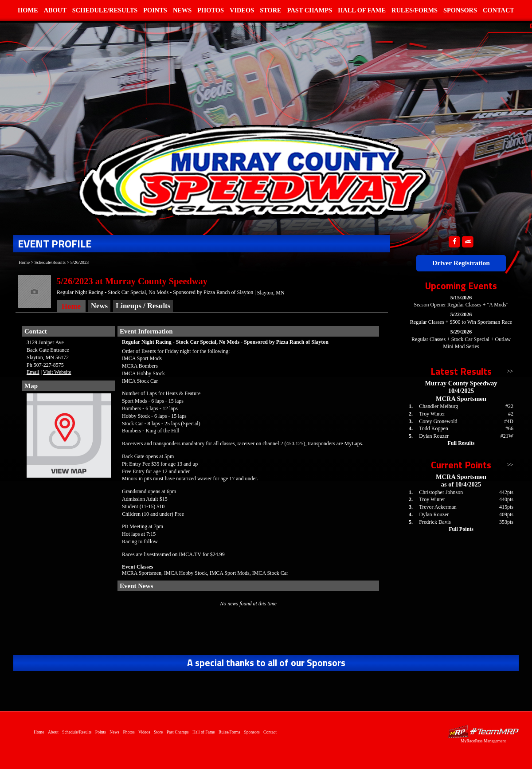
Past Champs (310, 10)
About (55, 10)
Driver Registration (461, 263)
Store (271, 10)
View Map (69, 438)
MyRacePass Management (483, 741)
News (182, 10)
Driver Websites (483, 732)
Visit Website (57, 372)
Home (28, 10)
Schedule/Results (105, 10)
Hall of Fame (362, 10)
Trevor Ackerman (438, 507)
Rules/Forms (415, 10)
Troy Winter (432, 414)
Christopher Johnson (441, 492)
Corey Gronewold (438, 421)
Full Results (461, 443)
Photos (211, 10)
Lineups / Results (143, 306)
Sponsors (460, 10)
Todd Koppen (433, 428)
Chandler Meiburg (438, 406)
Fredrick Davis (435, 522)
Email (33, 372)
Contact (499, 10)
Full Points (461, 529)
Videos (242, 10)
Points (155, 10)
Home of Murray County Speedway (253, 171)
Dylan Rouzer (434, 436)
